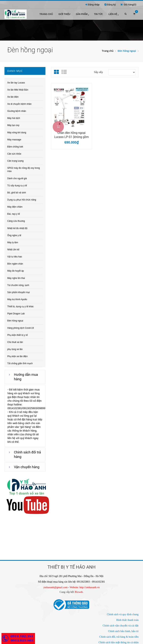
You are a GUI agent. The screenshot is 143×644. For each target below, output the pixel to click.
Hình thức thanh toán (127, 619)
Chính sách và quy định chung (123, 613)
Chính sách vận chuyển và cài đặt (121, 624)
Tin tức (98, 14)
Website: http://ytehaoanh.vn (85, 586)
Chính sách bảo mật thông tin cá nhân (119, 641)
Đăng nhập (94, 5)
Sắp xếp (98, 71)
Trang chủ (46, 14)
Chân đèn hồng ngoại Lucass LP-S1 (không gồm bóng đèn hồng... (71, 134)
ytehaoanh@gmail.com (55, 586)
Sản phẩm (83, 14)
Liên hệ (114, 14)
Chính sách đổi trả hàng (27, 453)
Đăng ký (111, 5)
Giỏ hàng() (128, 5)
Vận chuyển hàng (27, 466)
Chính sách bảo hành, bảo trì (123, 630)
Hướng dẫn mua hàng (26, 376)
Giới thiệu (64, 14)
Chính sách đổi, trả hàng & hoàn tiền (119, 636)
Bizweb (79, 591)
